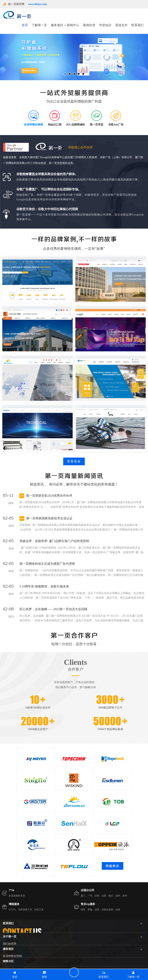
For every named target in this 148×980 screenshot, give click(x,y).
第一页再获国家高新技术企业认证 (49, 518)
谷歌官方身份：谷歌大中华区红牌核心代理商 (47, 209)
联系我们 (137, 25)
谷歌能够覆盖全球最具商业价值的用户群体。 (47, 174)
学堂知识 (105, 25)
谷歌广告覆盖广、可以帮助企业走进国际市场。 (49, 189)
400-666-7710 (90, 949)
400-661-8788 (66, 949)
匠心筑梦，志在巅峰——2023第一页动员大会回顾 (53, 609)
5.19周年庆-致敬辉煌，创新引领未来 (44, 586)
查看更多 (74, 461)
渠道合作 (121, 25)
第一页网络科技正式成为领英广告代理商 (47, 564)
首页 (25, 25)
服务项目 (57, 25)
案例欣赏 (89, 25)
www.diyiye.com (37, 4)
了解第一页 (39, 25)
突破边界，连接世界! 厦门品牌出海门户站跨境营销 (54, 541)
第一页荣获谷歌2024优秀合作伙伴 (49, 496)
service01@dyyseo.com (22, 958)
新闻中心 (73, 25)
